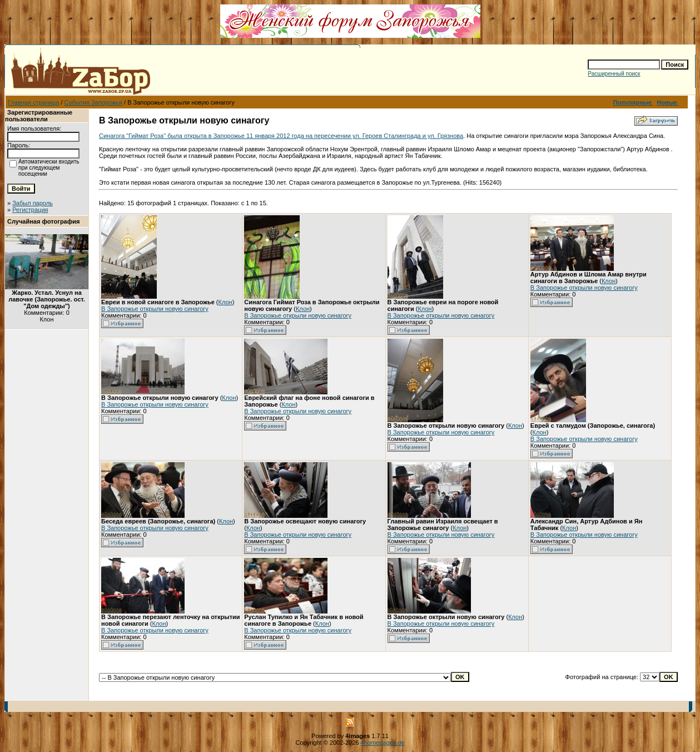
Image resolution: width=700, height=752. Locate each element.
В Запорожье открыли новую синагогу (155, 309)
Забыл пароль (33, 203)
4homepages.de (383, 743)
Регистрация (30, 210)
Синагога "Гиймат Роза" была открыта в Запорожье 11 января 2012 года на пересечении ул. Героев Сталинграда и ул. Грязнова (281, 136)
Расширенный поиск (614, 74)
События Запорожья (93, 102)
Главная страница (33, 102)
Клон (225, 302)
